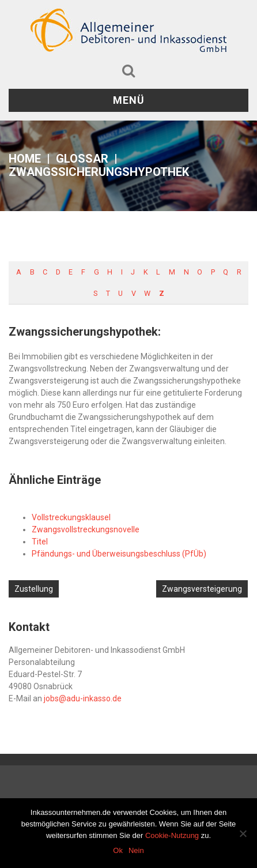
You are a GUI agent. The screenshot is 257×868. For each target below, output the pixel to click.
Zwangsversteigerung (202, 589)
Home (25, 159)
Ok (118, 850)
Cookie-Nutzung (172, 835)
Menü (129, 100)
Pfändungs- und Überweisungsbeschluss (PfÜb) (119, 554)
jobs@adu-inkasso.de (83, 698)
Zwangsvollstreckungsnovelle (86, 529)
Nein (136, 850)
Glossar (82, 159)
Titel (40, 542)
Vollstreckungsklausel (71, 517)
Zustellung (34, 589)
